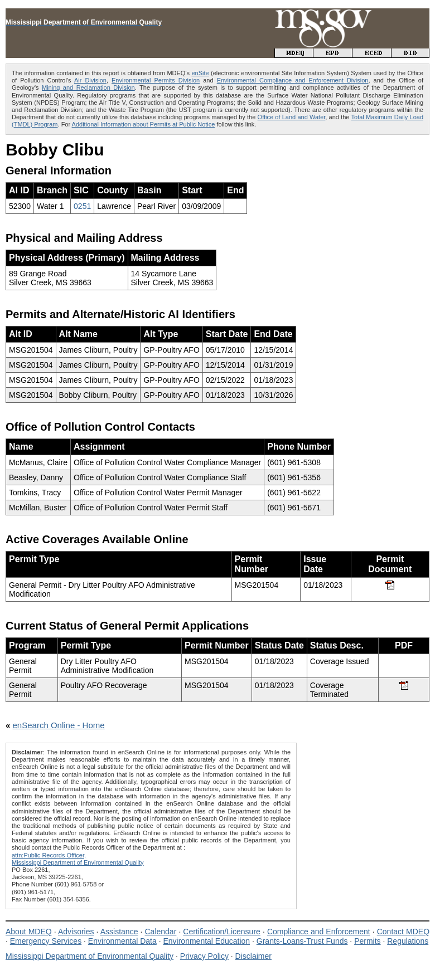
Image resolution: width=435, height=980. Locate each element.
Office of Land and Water (292, 117)
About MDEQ (29, 932)
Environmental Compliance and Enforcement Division (293, 80)
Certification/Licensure (222, 932)
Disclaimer (253, 956)
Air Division (90, 80)
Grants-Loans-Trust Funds (302, 941)
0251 (82, 206)
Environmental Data (122, 941)
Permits (367, 941)
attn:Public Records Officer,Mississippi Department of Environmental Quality (78, 859)
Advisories (76, 932)
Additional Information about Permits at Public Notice (144, 124)
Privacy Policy (204, 956)
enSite (200, 73)
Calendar (160, 932)
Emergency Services (46, 941)
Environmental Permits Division (156, 80)
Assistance (119, 932)
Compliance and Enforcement (319, 932)
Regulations (408, 941)
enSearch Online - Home (59, 725)
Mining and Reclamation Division (88, 87)
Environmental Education (206, 941)
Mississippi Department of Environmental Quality (90, 956)
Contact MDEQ (403, 932)
